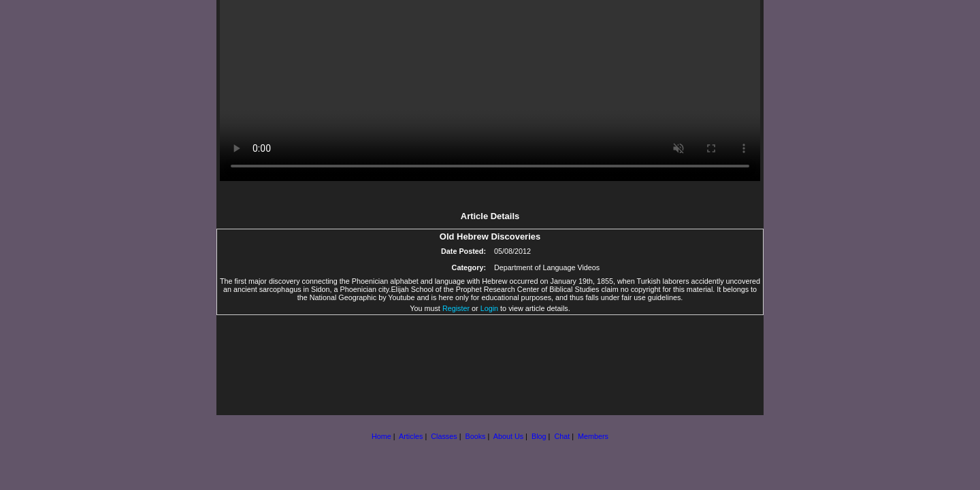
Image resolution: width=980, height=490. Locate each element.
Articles (411, 436)
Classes (444, 436)
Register (456, 308)
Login (489, 308)
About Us (508, 436)
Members (593, 436)
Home (381, 436)
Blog (539, 436)
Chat (562, 436)
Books (475, 436)
